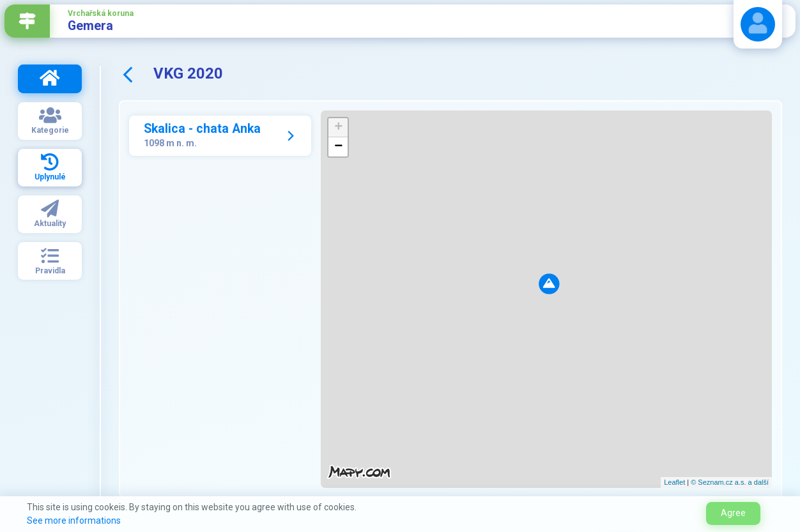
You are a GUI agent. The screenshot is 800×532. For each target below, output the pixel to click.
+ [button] (338, 128)
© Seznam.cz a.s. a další (730, 482)
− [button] (338, 147)
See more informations (74, 521)
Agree (733, 513)
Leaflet (674, 482)
